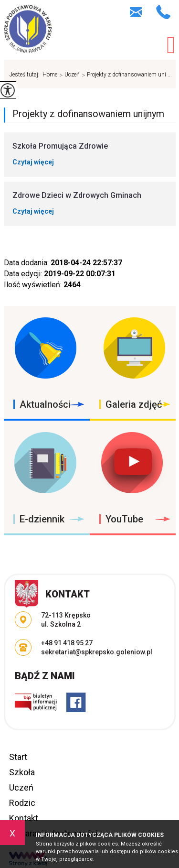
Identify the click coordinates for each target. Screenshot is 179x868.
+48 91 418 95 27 (163, 12)
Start (18, 757)
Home (50, 75)
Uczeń (68, 75)
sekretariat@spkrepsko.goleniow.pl (136, 12)
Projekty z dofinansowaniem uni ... (126, 75)
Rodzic (22, 803)
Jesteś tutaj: (26, 75)
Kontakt (24, 818)
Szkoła (22, 772)
